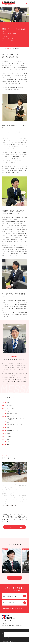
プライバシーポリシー (15, 632)
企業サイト (4, 632)
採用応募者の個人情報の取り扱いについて (13, 608)
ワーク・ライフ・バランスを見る (14, 527)
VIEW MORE (14, 578)
